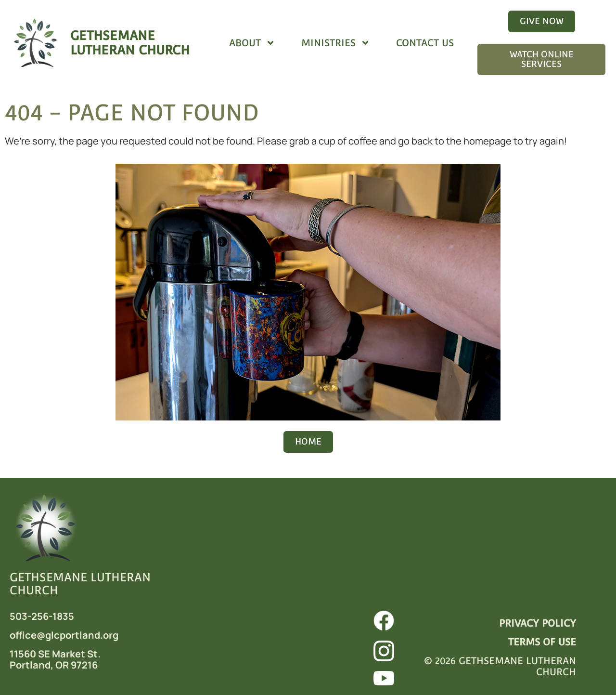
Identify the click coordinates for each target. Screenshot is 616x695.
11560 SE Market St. (55, 654)
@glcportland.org (77, 635)
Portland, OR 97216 (54, 665)
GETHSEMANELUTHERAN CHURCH (130, 43)
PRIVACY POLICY (538, 623)
